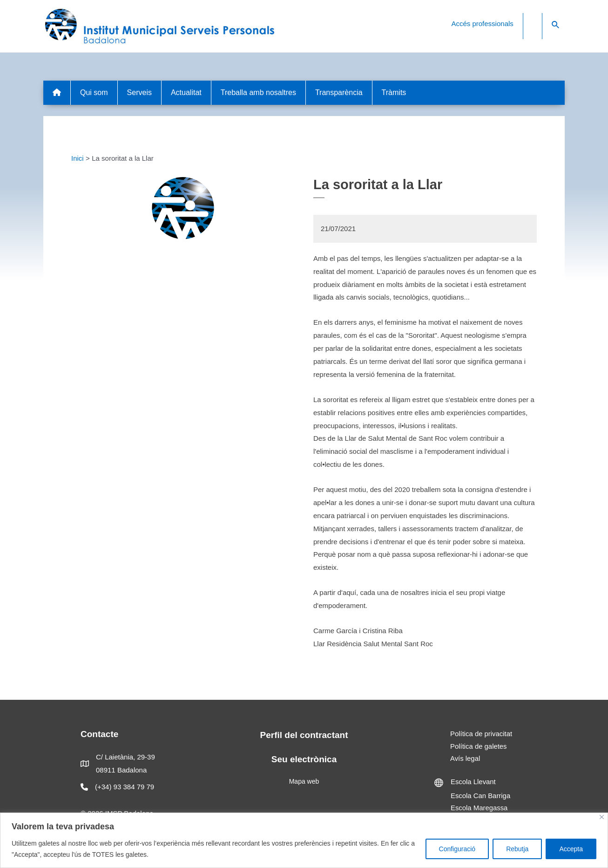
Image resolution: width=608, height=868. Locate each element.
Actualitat (186, 92)
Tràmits (394, 92)
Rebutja (517, 849)
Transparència (339, 92)
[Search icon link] (556, 25)
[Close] (602, 817)
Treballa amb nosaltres (258, 92)
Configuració (457, 849)
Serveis (139, 92)
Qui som (94, 92)
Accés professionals (482, 24)
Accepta (571, 849)
